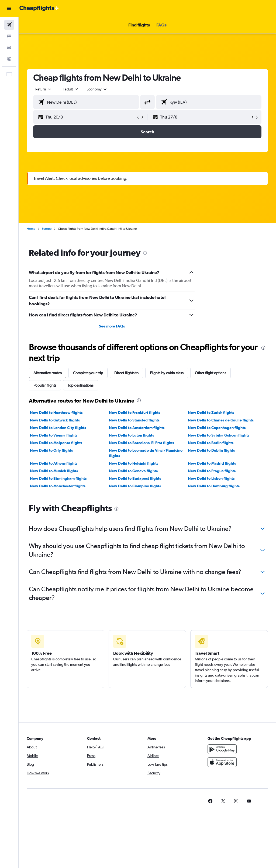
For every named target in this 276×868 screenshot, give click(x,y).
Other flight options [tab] (211, 373)
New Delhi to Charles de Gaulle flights (221, 420)
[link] (210, 801)
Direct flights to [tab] (126, 373)
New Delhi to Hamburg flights (214, 486)
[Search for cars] (9, 48)
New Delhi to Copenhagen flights (217, 428)
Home (31, 229)
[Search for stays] (9, 36)
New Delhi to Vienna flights (54, 435)
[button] (9, 8)
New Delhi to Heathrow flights (56, 413)
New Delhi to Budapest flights (135, 478)
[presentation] (145, 253)
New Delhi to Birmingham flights (58, 478)
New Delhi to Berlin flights (211, 443)
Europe (47, 229)
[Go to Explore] (9, 59)
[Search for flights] (9, 25)
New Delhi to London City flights (58, 428)
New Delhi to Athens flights (54, 463)
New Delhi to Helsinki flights (134, 463)
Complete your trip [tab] (88, 373)
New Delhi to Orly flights (51, 450)
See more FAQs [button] (112, 326)
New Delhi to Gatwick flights (55, 420)
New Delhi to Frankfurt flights (134, 413)
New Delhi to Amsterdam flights (137, 428)
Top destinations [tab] (81, 385)
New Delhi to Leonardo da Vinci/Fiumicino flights (146, 453)
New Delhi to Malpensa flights (56, 443)
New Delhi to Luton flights (131, 435)
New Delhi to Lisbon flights (211, 478)
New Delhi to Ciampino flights (135, 486)
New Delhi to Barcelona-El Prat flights (142, 443)
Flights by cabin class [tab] (167, 373)
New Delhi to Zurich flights (211, 413)
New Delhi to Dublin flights (211, 450)
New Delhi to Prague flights (212, 471)
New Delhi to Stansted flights (134, 420)
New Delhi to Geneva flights (133, 471)
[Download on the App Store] (222, 762)
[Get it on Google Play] (222, 749)
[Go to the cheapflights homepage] (39, 8)
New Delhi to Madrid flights (212, 463)
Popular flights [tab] (45, 385)
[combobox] (97, 89)
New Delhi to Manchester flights (58, 486)
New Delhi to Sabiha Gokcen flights (219, 435)
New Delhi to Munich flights (54, 471)
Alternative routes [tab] (48, 373)
